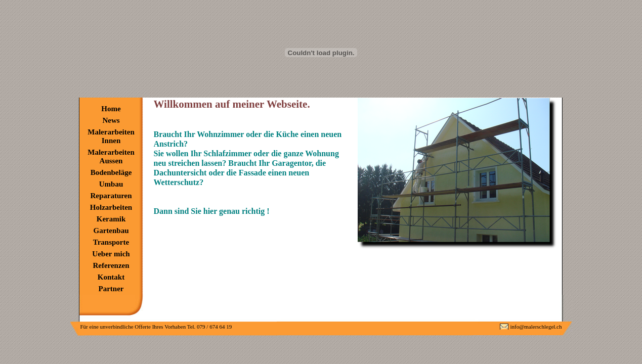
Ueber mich (111, 254)
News (111, 120)
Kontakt (111, 277)
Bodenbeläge (111, 172)
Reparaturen (111, 196)
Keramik (111, 219)
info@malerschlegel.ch (536, 327)
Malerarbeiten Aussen (111, 156)
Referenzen (111, 265)
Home (111, 109)
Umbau (111, 184)
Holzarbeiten (111, 207)
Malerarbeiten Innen (111, 136)
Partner (111, 289)
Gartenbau (111, 231)
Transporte (111, 242)
